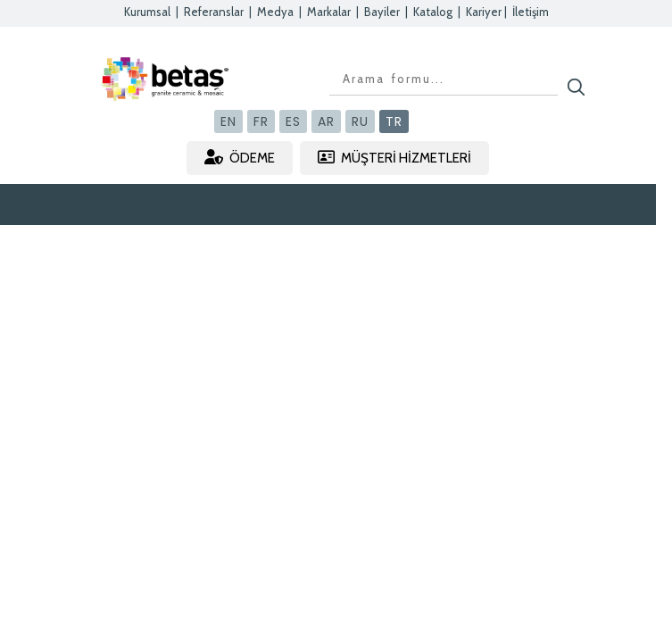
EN (228, 121)
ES (293, 121)
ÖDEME (240, 158)
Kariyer (484, 12)
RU (360, 121)
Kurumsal (147, 12)
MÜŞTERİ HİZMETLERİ (394, 158)
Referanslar (214, 12)
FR (261, 121)
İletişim (531, 12)
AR (326, 121)
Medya (275, 12)
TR (394, 121)
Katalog (433, 12)
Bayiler (382, 12)
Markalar (329, 12)
